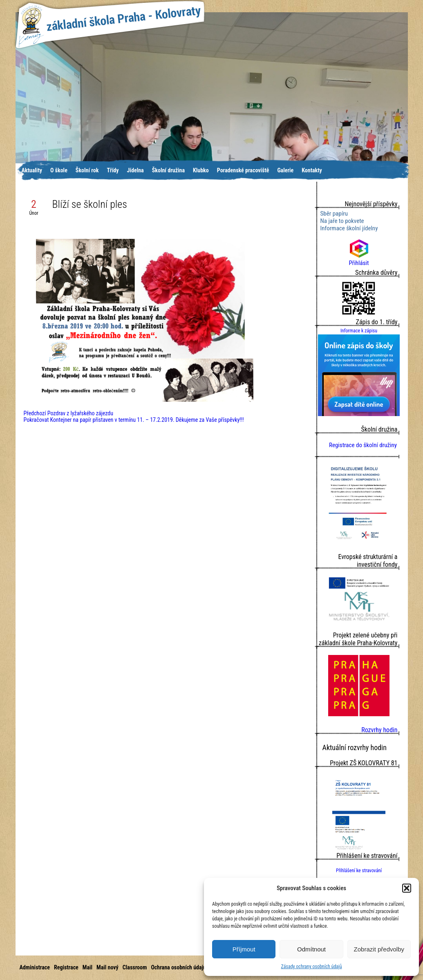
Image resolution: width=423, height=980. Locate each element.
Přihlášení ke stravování (359, 871)
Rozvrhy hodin (379, 730)
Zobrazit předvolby (379, 949)
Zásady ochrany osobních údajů (311, 967)
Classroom (135, 967)
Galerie (285, 170)
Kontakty (312, 170)
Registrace (66, 967)
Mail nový (107, 967)
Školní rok (87, 170)
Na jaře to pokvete (342, 221)
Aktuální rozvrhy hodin (355, 747)
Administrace (35, 967)
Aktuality (32, 170)
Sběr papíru (334, 214)
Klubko (201, 170)
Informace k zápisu (359, 331)
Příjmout (244, 949)
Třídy (113, 170)
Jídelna (135, 170)
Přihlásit (359, 259)
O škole (59, 170)
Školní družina (168, 170)
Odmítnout (311, 949)
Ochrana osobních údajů (178, 967)
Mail (87, 967)
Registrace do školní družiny (363, 445)
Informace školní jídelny (349, 228)
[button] (407, 888)
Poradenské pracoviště (243, 170)
